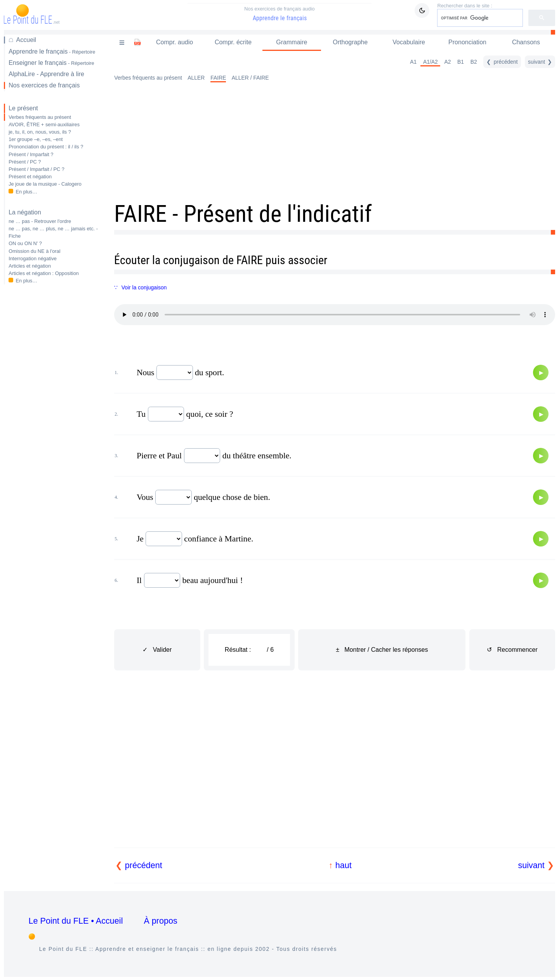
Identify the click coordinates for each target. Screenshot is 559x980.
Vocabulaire (409, 42)
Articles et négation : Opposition (44, 273)
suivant (531, 865)
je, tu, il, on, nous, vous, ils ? (40, 132)
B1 (461, 62)
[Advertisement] (54, 413)
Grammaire (292, 42)
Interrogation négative (33, 258)
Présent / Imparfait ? (31, 154)
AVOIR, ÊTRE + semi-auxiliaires (44, 124)
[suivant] (540, 62)
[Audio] (541, 373)
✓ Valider (157, 650)
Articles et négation (30, 266)
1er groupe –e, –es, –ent (36, 139)
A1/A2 (431, 62)
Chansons (526, 42)
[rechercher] (479, 18)
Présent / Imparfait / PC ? (36, 169)
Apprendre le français (279, 14)
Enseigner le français (51, 63)
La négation (25, 212)
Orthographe (350, 42)
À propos (160, 921)
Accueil (26, 40)
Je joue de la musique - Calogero (45, 184)
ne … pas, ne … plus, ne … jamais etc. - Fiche (53, 232)
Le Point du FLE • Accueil (76, 921)
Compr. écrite (233, 42)
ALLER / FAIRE (250, 78)
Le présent (23, 108)
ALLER (196, 78)
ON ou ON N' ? (25, 243)
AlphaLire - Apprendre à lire (46, 74)
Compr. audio (174, 42)
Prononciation (467, 42)
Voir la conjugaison (144, 287)
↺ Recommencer (512, 650)
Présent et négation (30, 177)
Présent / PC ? (25, 162)
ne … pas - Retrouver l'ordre (40, 221)
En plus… (27, 192)
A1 (413, 62)
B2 (474, 62)
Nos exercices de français (44, 85)
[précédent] (502, 62)
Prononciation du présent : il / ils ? (46, 147)
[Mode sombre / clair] (422, 10)
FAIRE (218, 78)
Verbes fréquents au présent (40, 117)
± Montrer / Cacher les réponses (382, 650)
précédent (144, 865)
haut (344, 865)
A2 (447, 62)
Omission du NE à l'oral (34, 251)
